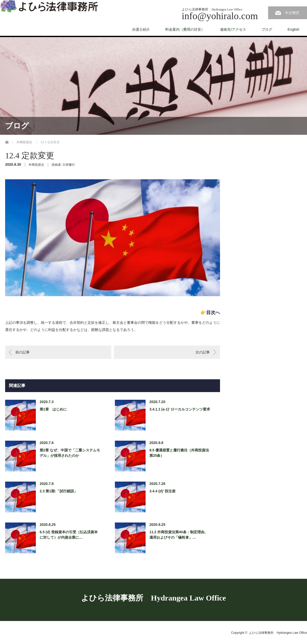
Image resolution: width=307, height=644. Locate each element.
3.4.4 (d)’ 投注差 (162, 491)
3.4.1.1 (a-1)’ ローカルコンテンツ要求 (180, 409)
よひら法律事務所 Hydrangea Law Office (153, 598)
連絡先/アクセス (233, 29)
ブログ (267, 29)
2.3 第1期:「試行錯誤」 (59, 491)
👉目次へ (210, 313)
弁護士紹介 (141, 29)
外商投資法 (36, 165)
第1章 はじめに (53, 409)
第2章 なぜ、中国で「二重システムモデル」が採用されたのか (70, 453)
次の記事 (203, 352)
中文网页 (292, 13)
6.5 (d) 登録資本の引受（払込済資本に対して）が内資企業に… (69, 535)
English (293, 29)
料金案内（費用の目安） (185, 29)
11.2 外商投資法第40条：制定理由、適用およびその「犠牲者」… (179, 535)
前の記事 (23, 352)
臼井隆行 (69, 165)
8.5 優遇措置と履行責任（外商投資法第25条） (179, 453)
